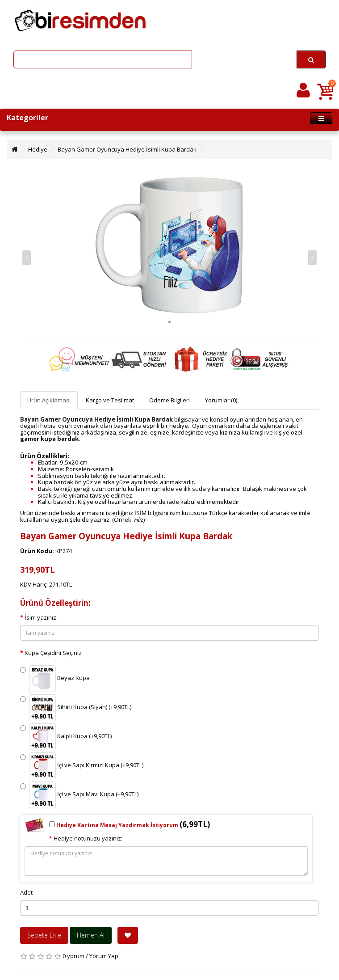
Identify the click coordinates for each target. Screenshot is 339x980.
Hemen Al (91, 935)
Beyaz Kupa (55, 679)
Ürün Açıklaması (49, 400)
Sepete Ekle (44, 935)
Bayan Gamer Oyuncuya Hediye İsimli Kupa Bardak (127, 149)
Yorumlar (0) (221, 400)
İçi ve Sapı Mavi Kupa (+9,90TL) (79, 795)
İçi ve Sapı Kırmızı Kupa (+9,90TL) (82, 766)
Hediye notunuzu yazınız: (88, 838)
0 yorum (73, 956)
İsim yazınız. (41, 617)
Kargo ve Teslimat (110, 400)
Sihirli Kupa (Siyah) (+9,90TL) (76, 708)
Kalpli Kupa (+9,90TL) (66, 737)
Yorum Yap (104, 956)
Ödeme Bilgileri (169, 400)
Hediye (38, 149)
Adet (26, 892)
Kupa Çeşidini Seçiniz (53, 653)
